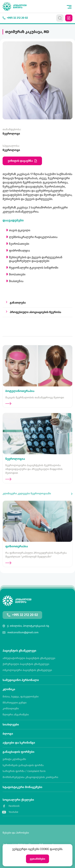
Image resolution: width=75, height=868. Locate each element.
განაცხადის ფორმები (18, 752)
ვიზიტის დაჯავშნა (22, 161)
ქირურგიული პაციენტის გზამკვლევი (26, 664)
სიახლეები (11, 725)
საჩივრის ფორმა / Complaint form (24, 771)
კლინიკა (9, 689)
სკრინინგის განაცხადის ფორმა (23, 765)
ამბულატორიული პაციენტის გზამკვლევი (29, 658)
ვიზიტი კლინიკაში (14, 759)
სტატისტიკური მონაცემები (22, 787)
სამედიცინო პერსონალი (21, 680)
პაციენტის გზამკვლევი (19, 651)
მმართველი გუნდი (15, 703)
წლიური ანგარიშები (16, 715)
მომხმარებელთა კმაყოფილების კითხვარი (30, 777)
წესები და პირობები (16, 833)
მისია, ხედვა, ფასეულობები (21, 697)
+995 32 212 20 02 (25, 615)
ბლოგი (8, 734)
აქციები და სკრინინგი (19, 743)
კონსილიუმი (11, 709)
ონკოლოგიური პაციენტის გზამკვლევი (27, 670)
